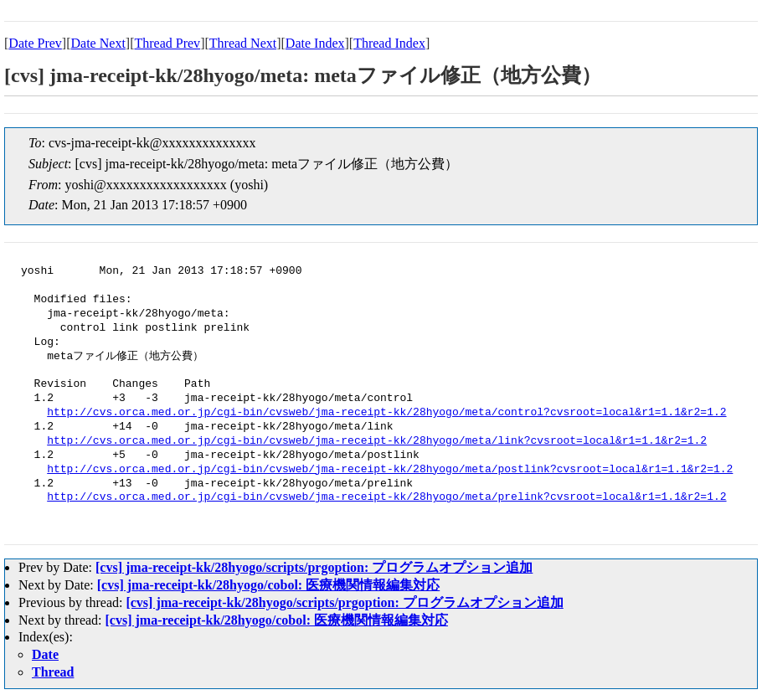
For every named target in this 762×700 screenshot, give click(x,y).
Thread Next (243, 43)
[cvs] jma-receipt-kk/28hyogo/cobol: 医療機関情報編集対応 (268, 585)
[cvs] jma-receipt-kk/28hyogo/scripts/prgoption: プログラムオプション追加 (314, 567)
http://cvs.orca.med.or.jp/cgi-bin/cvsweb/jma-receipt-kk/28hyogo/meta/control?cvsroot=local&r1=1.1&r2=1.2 (386, 413)
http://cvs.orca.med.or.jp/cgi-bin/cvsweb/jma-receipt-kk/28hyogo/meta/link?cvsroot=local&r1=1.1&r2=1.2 (377, 441)
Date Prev (35, 43)
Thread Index (389, 43)
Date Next (98, 43)
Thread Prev (167, 43)
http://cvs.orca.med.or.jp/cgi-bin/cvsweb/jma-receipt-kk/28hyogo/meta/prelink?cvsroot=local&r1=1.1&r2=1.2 (386, 497)
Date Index (315, 43)
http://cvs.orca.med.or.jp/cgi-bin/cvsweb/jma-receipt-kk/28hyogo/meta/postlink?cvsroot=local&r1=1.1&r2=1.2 (390, 470)
